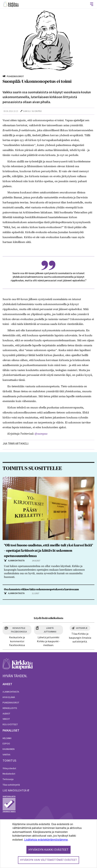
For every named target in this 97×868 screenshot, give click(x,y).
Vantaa (6, 755)
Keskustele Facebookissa (19, 630)
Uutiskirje (82, 628)
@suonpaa (41, 434)
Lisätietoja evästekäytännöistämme (46, 840)
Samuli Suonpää (32, 111)
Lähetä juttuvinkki (50, 630)
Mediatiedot (9, 774)
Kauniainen (9, 749)
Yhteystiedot (9, 768)
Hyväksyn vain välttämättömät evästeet (48, 860)
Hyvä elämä (9, 697)
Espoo (6, 744)
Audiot (6, 714)
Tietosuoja (8, 779)
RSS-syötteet (10, 724)
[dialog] (48, 844)
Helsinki (7, 738)
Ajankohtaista (11, 692)
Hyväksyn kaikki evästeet (48, 850)
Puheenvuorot (11, 703)
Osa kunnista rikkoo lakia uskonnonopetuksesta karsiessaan (41, 589)
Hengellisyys (10, 708)
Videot (6, 719)
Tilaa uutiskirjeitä (11, 785)
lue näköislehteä (14, 790)
